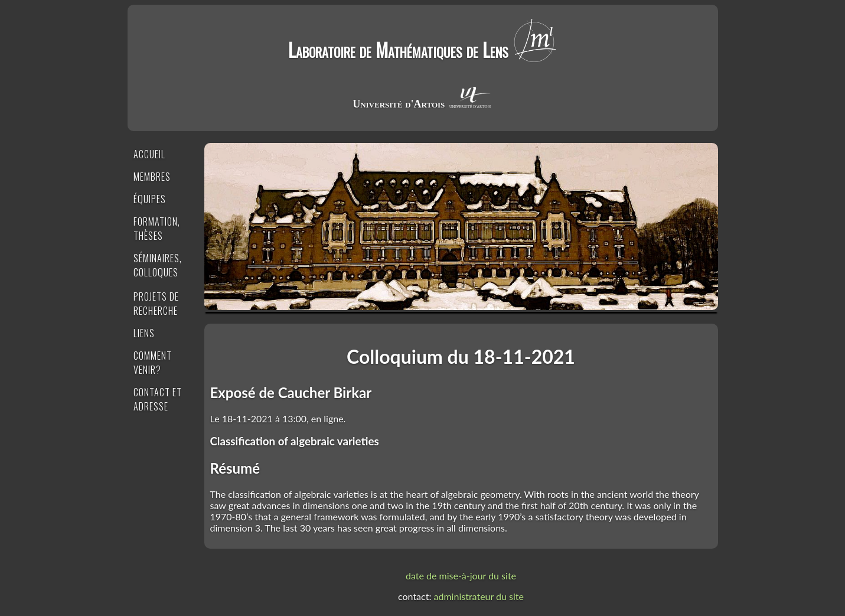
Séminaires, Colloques (158, 265)
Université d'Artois (399, 104)
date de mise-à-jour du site (461, 576)
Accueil (149, 154)
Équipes (150, 199)
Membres (152, 177)
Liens (144, 333)
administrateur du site (479, 596)
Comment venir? (153, 363)
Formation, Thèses (157, 229)
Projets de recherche (156, 304)
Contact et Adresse (158, 399)
